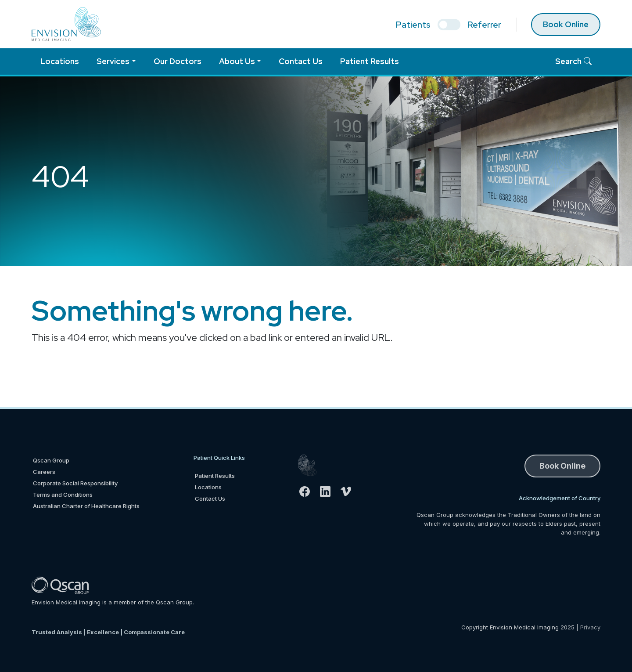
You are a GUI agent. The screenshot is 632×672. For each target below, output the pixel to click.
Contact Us (301, 61)
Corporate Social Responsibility (75, 483)
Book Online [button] (562, 466)
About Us (237, 61)
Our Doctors (178, 61)
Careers (44, 472)
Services (113, 61)
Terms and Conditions (63, 495)
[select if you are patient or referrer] (449, 25)
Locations (60, 61)
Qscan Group (51, 460)
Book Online (566, 24)
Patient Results (370, 61)
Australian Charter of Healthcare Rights (86, 506)
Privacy (590, 627)
